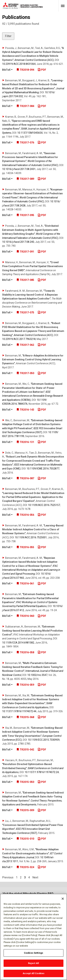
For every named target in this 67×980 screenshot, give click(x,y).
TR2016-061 (25, 584)
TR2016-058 (25, 652)
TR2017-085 (25, 280)
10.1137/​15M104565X (30, 133)
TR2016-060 (25, 616)
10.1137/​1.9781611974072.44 (19, 711)
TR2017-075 (25, 312)
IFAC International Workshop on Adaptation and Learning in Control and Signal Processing (31, 570)
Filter (8, 36)
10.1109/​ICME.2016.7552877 (43, 469)
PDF (42, 70)
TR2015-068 (25, 717)
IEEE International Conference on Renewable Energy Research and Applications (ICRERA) (33, 396)
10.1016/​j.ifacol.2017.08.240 (18, 242)
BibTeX (7, 70)
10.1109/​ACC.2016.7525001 (31, 537)
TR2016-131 (25, 442)
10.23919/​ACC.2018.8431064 (19, 64)
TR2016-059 (25, 685)
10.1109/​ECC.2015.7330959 (44, 740)
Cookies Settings (33, 953)
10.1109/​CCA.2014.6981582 (18, 643)
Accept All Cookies (33, 974)
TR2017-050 (25, 373)
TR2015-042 (25, 750)
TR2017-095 (25, 215)
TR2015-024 (25, 867)
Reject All (33, 963)
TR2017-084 (25, 106)
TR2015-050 (25, 782)
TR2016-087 (25, 478)
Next (35, 877)
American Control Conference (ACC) (34, 60)
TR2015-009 (25, 810)
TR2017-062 (25, 345)
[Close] (63, 899)
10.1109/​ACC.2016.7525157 (44, 505)
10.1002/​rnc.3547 (37, 675)
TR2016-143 (25, 410)
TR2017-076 (25, 143)
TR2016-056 (25, 515)
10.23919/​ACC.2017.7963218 (19, 339)
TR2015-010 (25, 839)
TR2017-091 (25, 252)
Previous (8, 877)
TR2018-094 (25, 70)
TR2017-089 (25, 179)
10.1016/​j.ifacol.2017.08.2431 (19, 169)
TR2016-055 (25, 547)
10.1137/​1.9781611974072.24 (42, 772)
